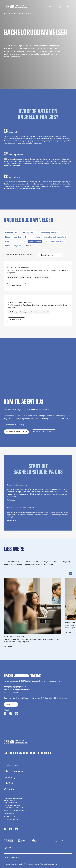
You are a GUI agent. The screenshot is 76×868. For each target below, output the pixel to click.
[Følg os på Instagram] (11, 714)
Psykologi (18, 246)
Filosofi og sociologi (13, 237)
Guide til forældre (11, 693)
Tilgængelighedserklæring (48, 864)
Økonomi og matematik (50, 233)
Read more (8, 647)
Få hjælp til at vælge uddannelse (17, 690)
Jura (23, 241)
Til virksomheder (9, 819)
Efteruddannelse (14, 771)
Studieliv (10, 521)
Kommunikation (11, 233)
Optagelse (11, 500)
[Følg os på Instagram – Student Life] (16, 714)
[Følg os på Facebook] (5, 714)
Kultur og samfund (29, 233)
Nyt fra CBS (8, 816)
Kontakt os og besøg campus (14, 810)
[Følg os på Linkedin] (16, 829)
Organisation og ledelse (54, 241)
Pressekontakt (9, 813)
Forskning (10, 777)
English (49, 7)
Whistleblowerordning (32, 864)
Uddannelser (15, 13)
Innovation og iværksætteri (55, 237)
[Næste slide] (70, 573)
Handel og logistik (33, 237)
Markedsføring (35, 241)
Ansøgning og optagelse (14, 687)
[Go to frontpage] (16, 7)
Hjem (7, 13)
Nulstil (28, 245)
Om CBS (9, 789)
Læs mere (69, 633)
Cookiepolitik (19, 864)
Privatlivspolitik (9, 864)
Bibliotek (9, 783)
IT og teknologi (11, 241)
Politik (8, 246)
